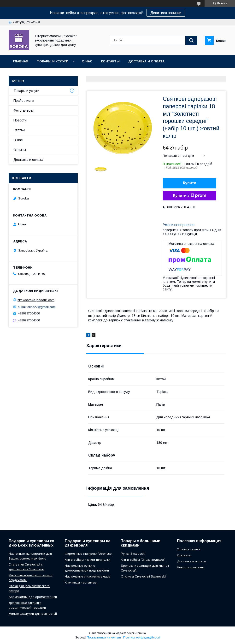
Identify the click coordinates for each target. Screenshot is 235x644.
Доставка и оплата (146, 61)
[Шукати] (191, 40)
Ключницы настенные (81, 582)
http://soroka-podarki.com (36, 300)
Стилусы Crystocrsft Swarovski (143, 576)
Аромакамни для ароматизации (33, 597)
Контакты (110, 61)
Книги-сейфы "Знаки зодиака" (143, 560)
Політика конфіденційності (141, 638)
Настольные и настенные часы (88, 576)
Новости (20, 120)
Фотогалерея (24, 110)
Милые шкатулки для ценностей (33, 614)
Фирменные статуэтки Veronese (88, 554)
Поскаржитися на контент (104, 638)
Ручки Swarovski (133, 554)
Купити (190, 183)
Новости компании (191, 567)
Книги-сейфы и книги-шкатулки (88, 560)
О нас (87, 61)
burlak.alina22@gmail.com (37, 307)
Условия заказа (189, 549)
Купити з (189, 196)
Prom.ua (140, 633)
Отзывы (20, 150)
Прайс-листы (24, 101)
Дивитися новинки (166, 13)
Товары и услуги (53, 61)
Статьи (19, 130)
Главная (21, 61)
